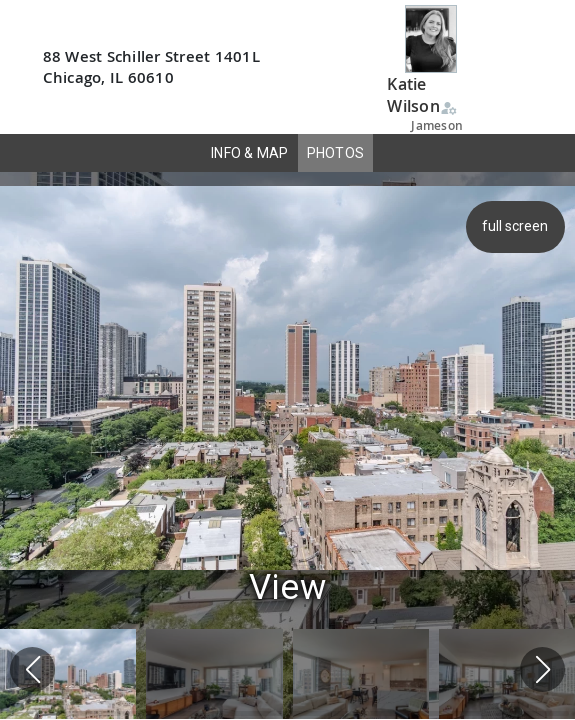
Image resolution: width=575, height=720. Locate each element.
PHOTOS (336, 153)
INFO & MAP (250, 153)
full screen (518, 226)
